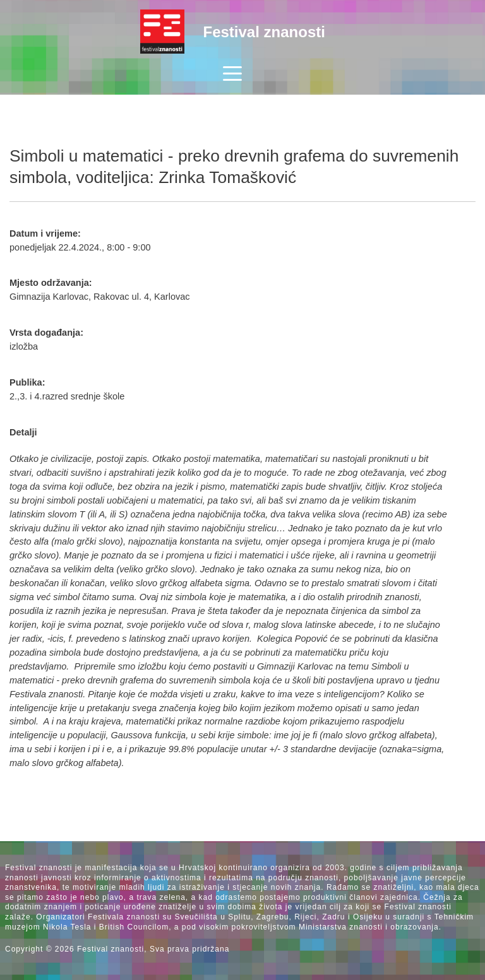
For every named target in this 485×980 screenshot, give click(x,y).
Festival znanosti (264, 32)
